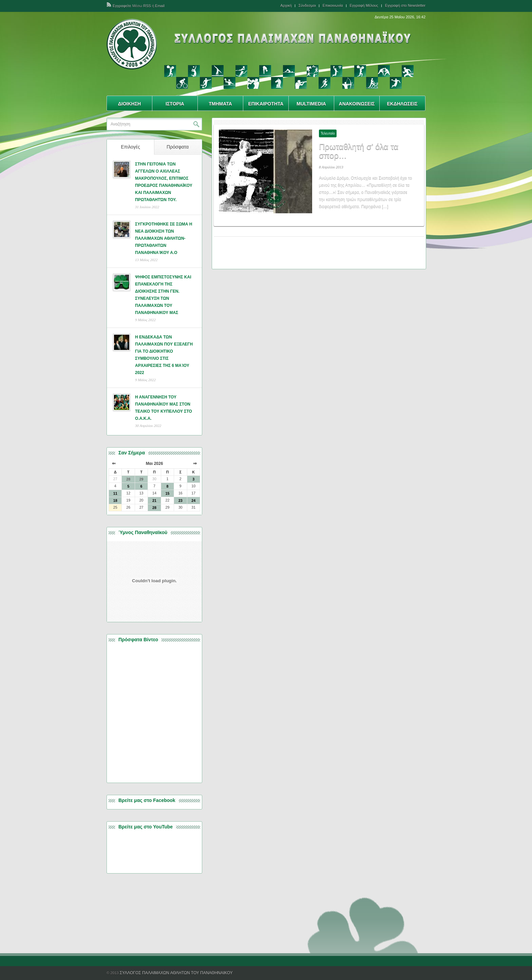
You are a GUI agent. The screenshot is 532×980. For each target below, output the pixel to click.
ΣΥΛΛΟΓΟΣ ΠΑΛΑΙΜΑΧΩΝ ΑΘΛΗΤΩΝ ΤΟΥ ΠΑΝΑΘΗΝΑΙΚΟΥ (176, 973)
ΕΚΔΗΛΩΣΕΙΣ (402, 104)
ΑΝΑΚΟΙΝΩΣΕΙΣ (357, 104)
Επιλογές (130, 147)
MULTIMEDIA (311, 104)
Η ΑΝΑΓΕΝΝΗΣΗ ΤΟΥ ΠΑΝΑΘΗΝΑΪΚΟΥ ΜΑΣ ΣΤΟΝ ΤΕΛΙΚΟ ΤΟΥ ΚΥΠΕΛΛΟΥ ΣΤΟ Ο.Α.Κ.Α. (164, 408)
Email (160, 6)
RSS (147, 6)
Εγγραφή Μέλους (364, 6)
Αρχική (286, 6)
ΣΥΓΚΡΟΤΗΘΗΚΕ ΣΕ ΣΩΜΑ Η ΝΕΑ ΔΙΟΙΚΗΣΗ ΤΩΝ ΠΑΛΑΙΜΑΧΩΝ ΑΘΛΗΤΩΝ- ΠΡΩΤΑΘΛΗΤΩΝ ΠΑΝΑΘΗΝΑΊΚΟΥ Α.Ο (164, 238)
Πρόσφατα (178, 147)
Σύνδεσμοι (307, 6)
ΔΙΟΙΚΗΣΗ (129, 104)
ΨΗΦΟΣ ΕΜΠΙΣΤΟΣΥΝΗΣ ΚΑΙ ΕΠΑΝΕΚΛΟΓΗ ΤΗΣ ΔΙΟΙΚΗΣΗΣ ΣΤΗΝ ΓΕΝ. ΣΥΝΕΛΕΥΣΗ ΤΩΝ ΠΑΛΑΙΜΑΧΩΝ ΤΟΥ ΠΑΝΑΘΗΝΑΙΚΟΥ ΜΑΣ (163, 295)
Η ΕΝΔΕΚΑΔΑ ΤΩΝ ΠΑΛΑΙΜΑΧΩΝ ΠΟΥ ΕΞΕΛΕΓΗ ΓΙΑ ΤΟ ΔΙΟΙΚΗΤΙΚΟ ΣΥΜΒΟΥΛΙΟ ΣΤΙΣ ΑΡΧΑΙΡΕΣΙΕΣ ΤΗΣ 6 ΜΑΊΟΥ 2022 (164, 355)
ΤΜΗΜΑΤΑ (220, 104)
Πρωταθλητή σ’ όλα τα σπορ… (359, 151)
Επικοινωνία (333, 6)
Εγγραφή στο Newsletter (405, 6)
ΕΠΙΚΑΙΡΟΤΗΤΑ (266, 104)
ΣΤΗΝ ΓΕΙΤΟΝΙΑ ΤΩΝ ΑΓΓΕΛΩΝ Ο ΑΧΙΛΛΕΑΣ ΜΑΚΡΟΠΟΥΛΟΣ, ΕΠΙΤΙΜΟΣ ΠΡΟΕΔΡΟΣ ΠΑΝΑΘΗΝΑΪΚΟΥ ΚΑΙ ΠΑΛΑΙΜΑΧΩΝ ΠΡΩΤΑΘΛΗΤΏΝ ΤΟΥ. (164, 182)
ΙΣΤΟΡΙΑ (175, 104)
